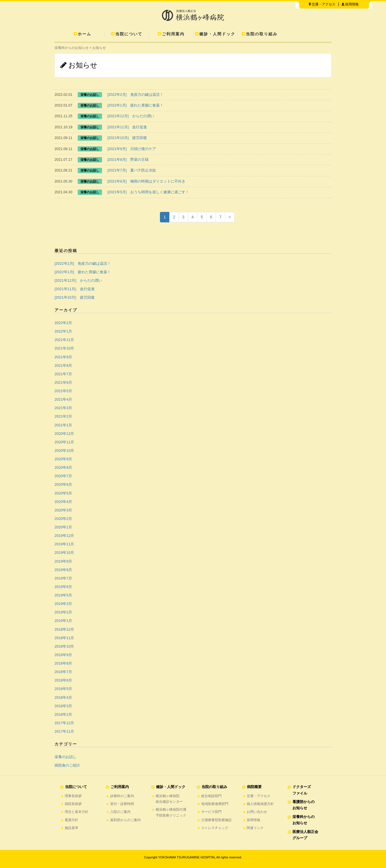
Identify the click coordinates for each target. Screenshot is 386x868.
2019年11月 (64, 544)
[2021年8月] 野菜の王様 (128, 160)
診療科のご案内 (122, 796)
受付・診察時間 (122, 804)
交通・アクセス (322, 4)
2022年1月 (63, 331)
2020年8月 (63, 467)
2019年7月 (63, 578)
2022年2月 (63, 323)
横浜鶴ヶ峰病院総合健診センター (169, 799)
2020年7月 (63, 476)
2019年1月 (63, 621)
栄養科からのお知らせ (71, 48)
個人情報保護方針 (260, 804)
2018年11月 (64, 638)
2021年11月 (64, 340)
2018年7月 (63, 672)
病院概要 (254, 787)
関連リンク (255, 828)
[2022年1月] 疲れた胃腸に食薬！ (135, 105)
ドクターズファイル (302, 790)
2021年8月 (63, 365)
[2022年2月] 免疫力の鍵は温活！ (135, 95)
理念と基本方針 (77, 812)
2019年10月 (64, 553)
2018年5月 (63, 689)
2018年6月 (63, 680)
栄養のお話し (66, 757)
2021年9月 (63, 357)
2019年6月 (63, 587)
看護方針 (71, 820)
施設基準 (71, 828)
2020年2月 (63, 519)
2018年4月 (63, 697)
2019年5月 (63, 595)
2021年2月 (63, 416)
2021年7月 (63, 374)
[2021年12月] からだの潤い (131, 116)
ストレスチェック (215, 828)
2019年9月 (63, 561)
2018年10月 (64, 646)
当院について (127, 34)
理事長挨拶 (73, 796)
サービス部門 (211, 812)
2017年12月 (64, 723)
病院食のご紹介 (67, 765)
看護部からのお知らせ (303, 805)
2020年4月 (63, 502)
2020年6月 (63, 484)
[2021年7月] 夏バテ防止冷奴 (132, 170)
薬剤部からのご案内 (125, 820)
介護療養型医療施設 (216, 820)
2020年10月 (64, 451)
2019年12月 (64, 536)
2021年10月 (64, 348)
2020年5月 (63, 493)
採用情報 (350, 4)
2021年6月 (63, 382)
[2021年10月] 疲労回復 (127, 138)
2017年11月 (64, 731)
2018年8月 (63, 663)
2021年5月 (63, 391)
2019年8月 (63, 570)
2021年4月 (63, 399)
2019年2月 (63, 612)
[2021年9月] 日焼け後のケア (132, 149)
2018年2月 (63, 714)
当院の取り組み (260, 34)
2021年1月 (63, 425)
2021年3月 (63, 408)
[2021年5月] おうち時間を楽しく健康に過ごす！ (148, 192)
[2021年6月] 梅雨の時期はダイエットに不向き (146, 181)
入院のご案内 (120, 812)
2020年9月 (63, 459)
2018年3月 (63, 706)
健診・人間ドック (215, 34)
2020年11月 (64, 442)
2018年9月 (63, 655)
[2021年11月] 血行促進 (127, 127)
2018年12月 (64, 629)
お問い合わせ (257, 812)
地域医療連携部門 (215, 804)
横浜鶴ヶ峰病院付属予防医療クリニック (171, 812)
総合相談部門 (211, 796)
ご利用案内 (171, 34)
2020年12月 (64, 434)
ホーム (82, 34)
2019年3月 (63, 604)
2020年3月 (63, 510)
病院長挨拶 (73, 804)
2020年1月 (63, 527)
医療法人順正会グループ (305, 835)
